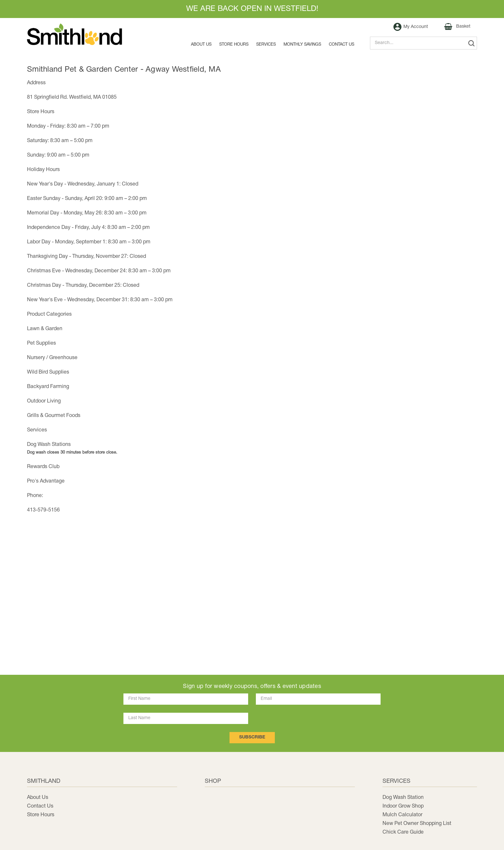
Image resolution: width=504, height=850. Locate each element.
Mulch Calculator (402, 815)
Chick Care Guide (403, 832)
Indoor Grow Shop (403, 806)
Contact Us (40, 806)
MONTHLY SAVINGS (302, 45)
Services (266, 45)
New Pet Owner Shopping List (417, 824)
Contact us (342, 45)
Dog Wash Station (403, 798)
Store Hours (234, 45)
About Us (201, 45)
